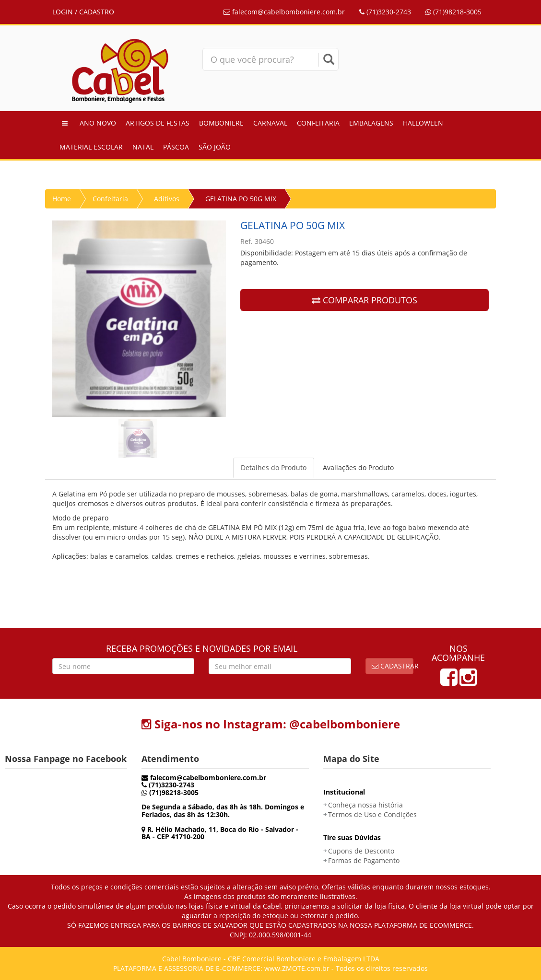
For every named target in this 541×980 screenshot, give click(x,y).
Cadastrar (393, 666)
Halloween (423, 123)
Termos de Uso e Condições (372, 814)
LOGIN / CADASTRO (83, 12)
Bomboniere (221, 123)
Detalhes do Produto (274, 467)
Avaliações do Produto (358, 467)
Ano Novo (98, 123)
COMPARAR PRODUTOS (365, 300)
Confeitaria (318, 123)
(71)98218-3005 (453, 12)
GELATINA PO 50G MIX (241, 199)
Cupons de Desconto (361, 851)
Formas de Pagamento (364, 860)
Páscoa (176, 147)
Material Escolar (91, 147)
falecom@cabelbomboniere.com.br (284, 12)
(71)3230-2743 (385, 12)
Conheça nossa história (365, 805)
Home (62, 199)
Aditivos (167, 199)
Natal (143, 147)
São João (215, 147)
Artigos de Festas (158, 123)
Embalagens (371, 123)
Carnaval (270, 123)
